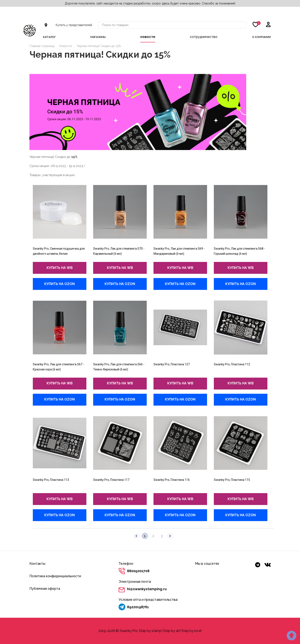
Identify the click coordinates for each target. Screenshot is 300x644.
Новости (148, 37)
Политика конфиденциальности (55, 576)
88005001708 (138, 571)
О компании (261, 37)
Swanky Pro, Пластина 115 (232, 480)
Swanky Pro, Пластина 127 (172, 364)
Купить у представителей (74, 25)
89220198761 (138, 607)
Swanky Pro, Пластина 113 (51, 480)
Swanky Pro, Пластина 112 (232, 364)
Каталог (49, 37)
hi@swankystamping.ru (147, 589)
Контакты (37, 564)
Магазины (98, 37)
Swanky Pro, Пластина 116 (172, 480)
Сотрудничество (204, 37)
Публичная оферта (45, 589)
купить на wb (60, 268)
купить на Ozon (59, 284)
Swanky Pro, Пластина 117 (111, 480)
